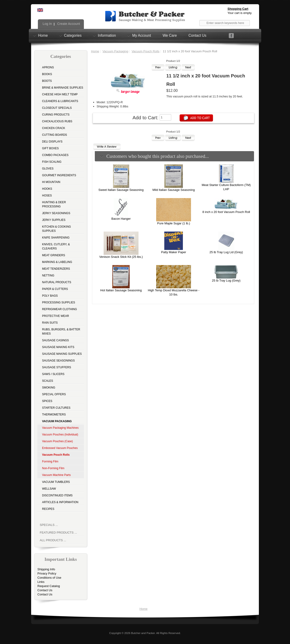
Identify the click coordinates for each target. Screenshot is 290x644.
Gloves (48, 169)
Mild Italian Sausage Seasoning (174, 190)
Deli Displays (52, 142)
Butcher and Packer (143, 633)
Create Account (68, 24)
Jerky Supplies (54, 220)
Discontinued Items (57, 495)
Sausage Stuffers (57, 367)
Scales (48, 381)
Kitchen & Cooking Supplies (56, 229)
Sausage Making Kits (58, 347)
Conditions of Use (49, 578)
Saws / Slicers (53, 374)
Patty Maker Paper (174, 252)
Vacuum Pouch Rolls (145, 51)
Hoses (47, 196)
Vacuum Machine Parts (56, 475)
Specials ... (49, 525)
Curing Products (56, 115)
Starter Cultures (56, 408)
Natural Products (57, 282)
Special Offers (54, 394)
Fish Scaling (52, 162)
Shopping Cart (238, 9)
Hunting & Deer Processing (54, 204)
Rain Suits (50, 323)
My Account (142, 35)
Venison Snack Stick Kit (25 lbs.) (121, 257)
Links (41, 582)
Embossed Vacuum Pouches (60, 448)
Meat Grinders (54, 255)
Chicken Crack (54, 128)
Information (107, 35)
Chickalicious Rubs (57, 121)
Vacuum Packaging (115, 51)
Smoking (49, 388)
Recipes (48, 509)
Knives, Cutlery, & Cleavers (56, 246)
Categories (73, 35)
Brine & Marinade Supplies (63, 88)
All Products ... (53, 540)
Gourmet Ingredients (59, 175)
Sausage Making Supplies (62, 354)
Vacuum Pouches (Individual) (60, 435)
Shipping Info (46, 569)
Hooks (47, 189)
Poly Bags (50, 296)
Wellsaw (49, 489)
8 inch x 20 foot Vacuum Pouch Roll (226, 212)
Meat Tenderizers (56, 269)
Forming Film (50, 461)
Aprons (48, 67)
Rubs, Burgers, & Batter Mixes (61, 332)
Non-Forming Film (53, 468)
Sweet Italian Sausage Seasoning (121, 190)
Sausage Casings (55, 340)
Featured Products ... (58, 533)
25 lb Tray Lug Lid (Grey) (226, 252)
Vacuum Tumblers (56, 482)
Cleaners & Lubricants (60, 101)
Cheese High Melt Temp (60, 94)
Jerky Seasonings (56, 213)
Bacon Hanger (121, 219)
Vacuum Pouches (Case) (58, 441)
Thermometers (54, 415)
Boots (47, 81)
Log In (47, 24)
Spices (47, 401)
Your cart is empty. (240, 13)
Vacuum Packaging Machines (60, 428)
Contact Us (197, 35)
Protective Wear (56, 316)
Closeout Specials (57, 108)
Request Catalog (49, 586)
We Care (170, 35)
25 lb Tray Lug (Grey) (226, 281)
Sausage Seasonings (58, 361)
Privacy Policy (47, 573)
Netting (48, 276)
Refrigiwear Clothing (59, 309)
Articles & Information (60, 502)
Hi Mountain (51, 182)
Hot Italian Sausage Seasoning (121, 290)
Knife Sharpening (56, 238)
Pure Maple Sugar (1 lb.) (174, 223)
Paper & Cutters (55, 289)
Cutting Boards (54, 135)
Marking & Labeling (57, 262)
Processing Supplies (59, 302)
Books (47, 74)
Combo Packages (55, 155)
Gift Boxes (50, 148)
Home (43, 35)
